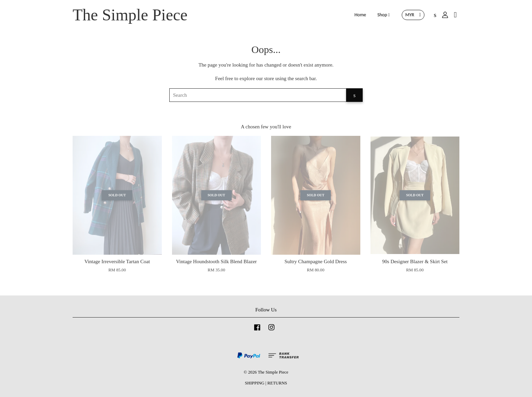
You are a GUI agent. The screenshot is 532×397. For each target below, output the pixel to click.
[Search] (258, 95)
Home (360, 15)
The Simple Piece (130, 15)
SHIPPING (255, 383)
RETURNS (277, 383)
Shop (383, 15)
